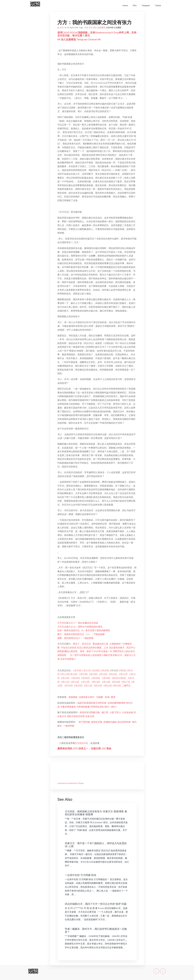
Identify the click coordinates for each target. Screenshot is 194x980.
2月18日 (93, 674)
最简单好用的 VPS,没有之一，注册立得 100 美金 (84, 748)
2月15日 (83, 674)
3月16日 (116, 682)
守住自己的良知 (69, 648)
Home (125, 6)
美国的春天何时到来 (96, 703)
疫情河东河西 (86, 712)
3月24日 (117, 686)
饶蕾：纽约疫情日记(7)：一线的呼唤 (75, 638)
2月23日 (65, 678)
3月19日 (68, 686)
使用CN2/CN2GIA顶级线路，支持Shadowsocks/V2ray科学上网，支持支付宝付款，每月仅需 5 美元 (97, 34)
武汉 (95, 28)
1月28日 (96, 670)
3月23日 (108, 686)
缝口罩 (106, 712)
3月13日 (85, 682)
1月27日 (86, 670)
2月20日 (113, 674)
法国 (80, 697)
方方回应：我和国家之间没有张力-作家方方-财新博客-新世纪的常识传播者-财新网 (96, 813)
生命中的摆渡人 (68, 659)
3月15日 (106, 682)
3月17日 (126, 682)
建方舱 (97, 712)
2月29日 (106, 678)
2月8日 (123, 670)
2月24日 (75, 678)
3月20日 (78, 686)
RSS (135, 6)
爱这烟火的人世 (100, 644)
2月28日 (96, 678)
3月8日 (122, 678)
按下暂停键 (84, 722)
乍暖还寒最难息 (68, 707)
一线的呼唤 (69, 726)
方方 (62, 28)
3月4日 (115, 678)
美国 (71, 697)
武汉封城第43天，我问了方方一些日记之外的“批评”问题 (96, 904)
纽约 (92, 697)
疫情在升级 (97, 722)
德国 (75, 697)
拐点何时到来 (124, 722)
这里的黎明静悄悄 (117, 703)
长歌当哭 (90, 716)
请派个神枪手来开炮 (107, 655)
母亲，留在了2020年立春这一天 (96, 651)
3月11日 (65, 682)
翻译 (103, 28)
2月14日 (73, 674)
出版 (99, 28)
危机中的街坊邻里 (76, 716)
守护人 (118, 712)
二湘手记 (126, 686)
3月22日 (98, 686)
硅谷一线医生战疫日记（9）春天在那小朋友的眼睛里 (84, 630)
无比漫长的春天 (117, 648)
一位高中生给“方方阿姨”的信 (81, 875)
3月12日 (75, 682)
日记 (86, 28)
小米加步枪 (127, 712)
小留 (112, 712)
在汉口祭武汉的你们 (87, 648)
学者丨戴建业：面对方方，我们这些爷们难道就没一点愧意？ (96, 930)
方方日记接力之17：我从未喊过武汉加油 (78, 623)
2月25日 (85, 678)
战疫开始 (82, 703)
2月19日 (103, 674)
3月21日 (88, 686)
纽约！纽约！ (111, 707)
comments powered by (71, 783)
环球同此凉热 (97, 707)
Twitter (158, 6)
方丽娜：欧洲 (103, 697)
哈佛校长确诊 (110, 722)
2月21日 (123, 674)
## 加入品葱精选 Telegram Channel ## (79, 39)
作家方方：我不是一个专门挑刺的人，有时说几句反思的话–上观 (96, 845)
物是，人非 (103, 648)
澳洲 (113, 697)
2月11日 (65, 674)
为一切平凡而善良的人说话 (83, 655)
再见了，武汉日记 (82, 644)
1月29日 (105, 670)
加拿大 (86, 697)
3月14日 (96, 682)
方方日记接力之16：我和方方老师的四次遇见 (80, 627)
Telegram (146, 6)
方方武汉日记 (82, 743)
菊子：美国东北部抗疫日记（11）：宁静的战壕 (81, 634)
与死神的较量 (83, 707)
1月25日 (78, 670)
